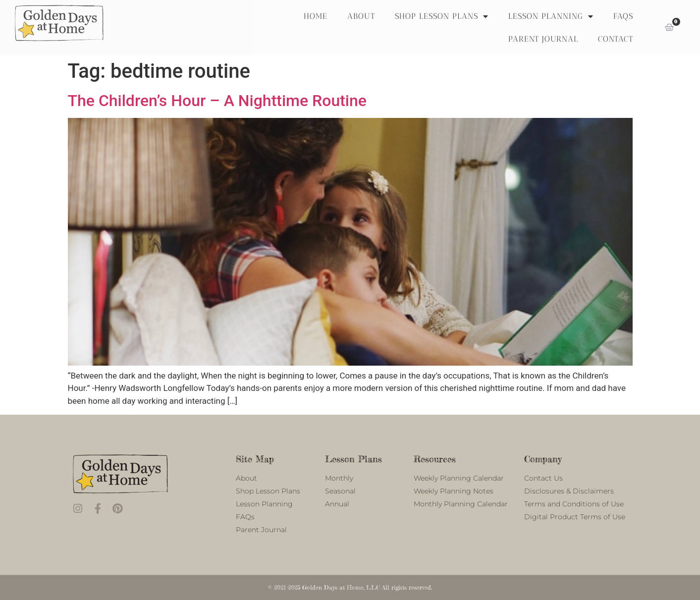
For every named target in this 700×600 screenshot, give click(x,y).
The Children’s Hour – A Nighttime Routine (217, 101)
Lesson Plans (353, 459)
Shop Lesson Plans (442, 16)
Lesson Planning (551, 16)
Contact (616, 39)
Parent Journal (543, 39)
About (361, 16)
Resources (435, 459)
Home (316, 16)
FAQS (623, 16)
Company (543, 459)
